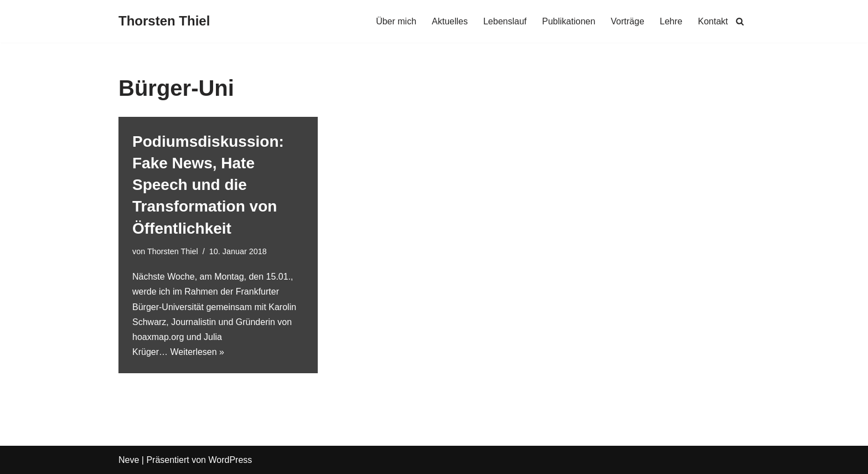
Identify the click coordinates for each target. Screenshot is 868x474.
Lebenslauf (505, 21)
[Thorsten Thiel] (164, 21)
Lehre (671, 21)
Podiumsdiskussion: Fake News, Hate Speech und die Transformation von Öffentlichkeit (208, 185)
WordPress (230, 460)
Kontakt (713, 21)
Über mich (396, 21)
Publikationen (569, 21)
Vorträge (627, 21)
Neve (129, 460)
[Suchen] (740, 21)
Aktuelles (450, 21)
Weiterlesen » (197, 352)
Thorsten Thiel (173, 251)
